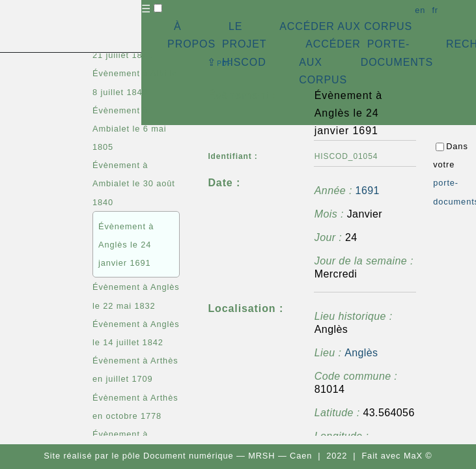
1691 (368, 191)
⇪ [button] (219, 62)
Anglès (361, 353)
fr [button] (435, 10)
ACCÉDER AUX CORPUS (346, 26)
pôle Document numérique (178, 456)
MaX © (418, 456)
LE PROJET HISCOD (244, 44)
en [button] (420, 10)
